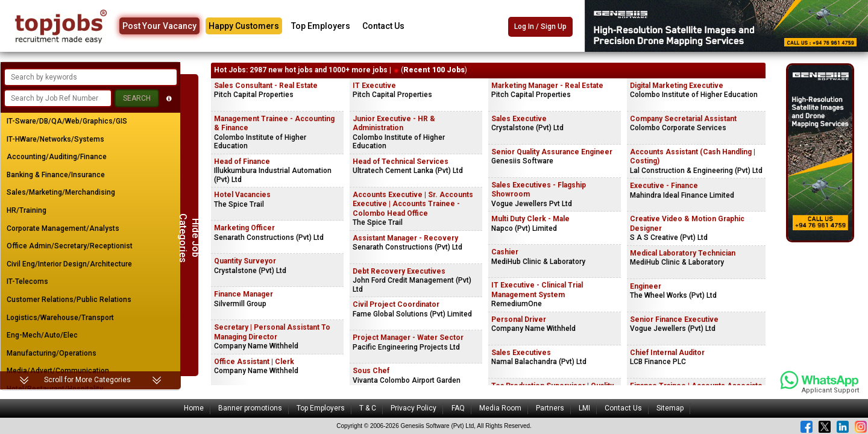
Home (194, 408)
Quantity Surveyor (245, 261)
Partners (550, 408)
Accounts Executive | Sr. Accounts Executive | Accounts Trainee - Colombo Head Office (413, 204)
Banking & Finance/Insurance (56, 175)
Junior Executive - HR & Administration (394, 124)
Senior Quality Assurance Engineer (552, 152)
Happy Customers (244, 26)
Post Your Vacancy (159, 26)
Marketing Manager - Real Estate (547, 86)
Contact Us (383, 26)
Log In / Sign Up (540, 27)
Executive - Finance (664, 186)
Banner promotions (250, 408)
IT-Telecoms (27, 281)
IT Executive (374, 86)
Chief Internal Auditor (667, 353)
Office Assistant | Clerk (254, 362)
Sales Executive (519, 119)
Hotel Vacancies (242, 195)
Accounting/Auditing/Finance (57, 157)
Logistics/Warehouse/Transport (60, 318)
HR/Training (27, 210)
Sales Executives (521, 353)
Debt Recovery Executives (399, 271)
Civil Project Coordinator (396, 304)
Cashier (505, 252)
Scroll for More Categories (87, 380)
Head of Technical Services (401, 162)
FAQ (458, 408)
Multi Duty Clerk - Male (530, 219)
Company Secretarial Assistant (683, 119)
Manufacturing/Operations (52, 353)
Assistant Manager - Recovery (405, 238)
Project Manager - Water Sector (408, 338)
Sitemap (670, 408)
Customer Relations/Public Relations (69, 300)
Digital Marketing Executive (677, 86)
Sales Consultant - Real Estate (266, 86)
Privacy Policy (414, 408)
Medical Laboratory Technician (683, 253)
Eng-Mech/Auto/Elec (42, 335)
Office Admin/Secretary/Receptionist (70, 246)
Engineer (646, 286)
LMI (584, 408)
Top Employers (321, 26)
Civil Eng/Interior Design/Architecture (69, 264)
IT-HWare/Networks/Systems (55, 139)
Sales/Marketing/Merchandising (61, 192)
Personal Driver (519, 319)
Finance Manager (244, 294)
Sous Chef (371, 371)
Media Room (500, 408)
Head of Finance (242, 162)
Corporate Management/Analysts (63, 228)
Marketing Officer (244, 228)
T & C (368, 408)
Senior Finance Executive (674, 319)
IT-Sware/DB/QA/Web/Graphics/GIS (67, 121)
